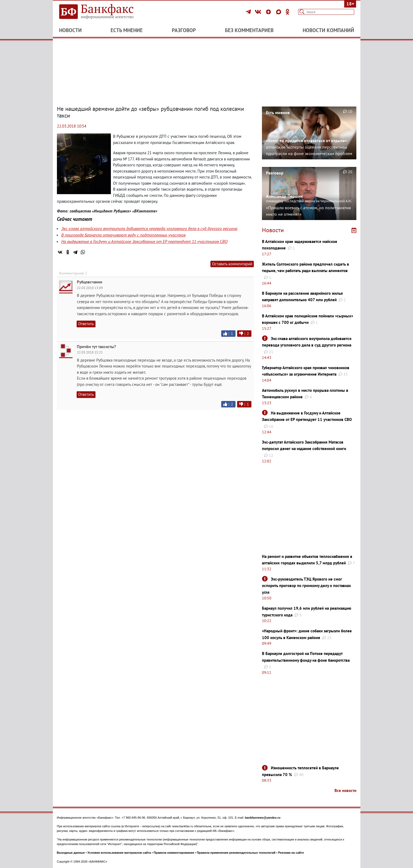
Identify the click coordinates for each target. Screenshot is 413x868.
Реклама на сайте (291, 853)
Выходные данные (71, 853)
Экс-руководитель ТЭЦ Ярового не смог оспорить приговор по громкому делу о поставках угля (306, 586)
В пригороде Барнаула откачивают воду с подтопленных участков (123, 235)
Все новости (345, 790)
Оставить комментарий (232, 264)
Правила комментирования (174, 853)
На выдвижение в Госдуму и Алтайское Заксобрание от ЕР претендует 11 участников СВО (144, 241)
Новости (70, 30)
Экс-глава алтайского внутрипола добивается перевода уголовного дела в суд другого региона (149, 228)
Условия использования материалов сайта (119, 853)
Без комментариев (249, 30)
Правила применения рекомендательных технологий (236, 853)
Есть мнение (127, 30)
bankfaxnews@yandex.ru (263, 818)
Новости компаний (328, 30)
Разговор (184, 30)
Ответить (86, 324)
